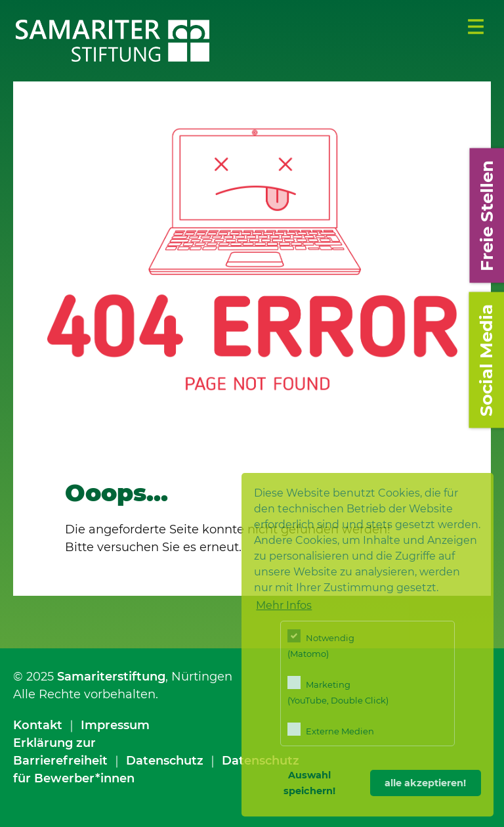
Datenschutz (165, 761)
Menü (476, 27)
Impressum (115, 725)
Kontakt (38, 725)
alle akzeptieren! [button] (425, 783)
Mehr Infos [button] (284, 605)
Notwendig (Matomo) (321, 644)
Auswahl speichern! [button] (309, 783)
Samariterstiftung (111, 677)
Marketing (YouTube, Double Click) (338, 691)
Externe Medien (331, 729)
